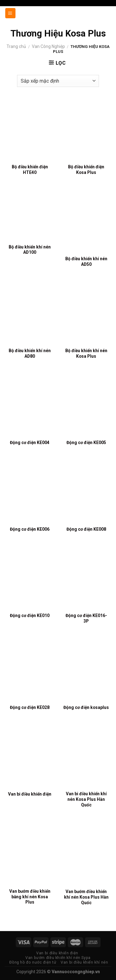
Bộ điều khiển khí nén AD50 (86, 261)
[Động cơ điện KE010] (30, 579)
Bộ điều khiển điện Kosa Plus (86, 170)
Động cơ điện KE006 (30, 529)
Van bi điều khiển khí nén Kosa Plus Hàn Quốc (86, 799)
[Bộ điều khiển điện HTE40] (30, 130)
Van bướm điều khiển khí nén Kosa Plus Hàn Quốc (86, 897)
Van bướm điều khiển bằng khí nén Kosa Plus (30, 897)
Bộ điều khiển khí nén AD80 (30, 353)
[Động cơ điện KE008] (86, 492)
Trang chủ (16, 46)
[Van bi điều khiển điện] (30, 757)
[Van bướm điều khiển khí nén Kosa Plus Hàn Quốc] (86, 855)
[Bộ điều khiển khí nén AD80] (30, 313)
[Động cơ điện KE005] (86, 405)
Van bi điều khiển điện (30, 794)
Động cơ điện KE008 (86, 529)
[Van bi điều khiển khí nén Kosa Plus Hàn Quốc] (86, 757)
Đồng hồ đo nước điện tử (33, 962)
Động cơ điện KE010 (30, 615)
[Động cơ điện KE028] (30, 670)
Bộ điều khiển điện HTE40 (30, 170)
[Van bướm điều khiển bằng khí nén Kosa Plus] (30, 854)
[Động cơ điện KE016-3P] (86, 579)
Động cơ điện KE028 (30, 707)
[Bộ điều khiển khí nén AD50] (86, 222)
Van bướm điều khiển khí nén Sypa (58, 958)
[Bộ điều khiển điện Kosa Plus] (86, 130)
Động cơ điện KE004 (30, 443)
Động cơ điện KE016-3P (86, 618)
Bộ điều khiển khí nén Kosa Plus (86, 353)
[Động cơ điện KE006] (30, 492)
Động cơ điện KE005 (86, 443)
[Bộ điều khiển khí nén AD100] (30, 216)
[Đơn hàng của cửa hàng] (58, 81)
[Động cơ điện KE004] (30, 405)
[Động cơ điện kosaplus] (86, 670)
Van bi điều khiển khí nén (84, 962)
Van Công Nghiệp (48, 46)
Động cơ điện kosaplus (86, 707)
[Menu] (11, 13)
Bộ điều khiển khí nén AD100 (30, 250)
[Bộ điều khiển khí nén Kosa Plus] (86, 313)
